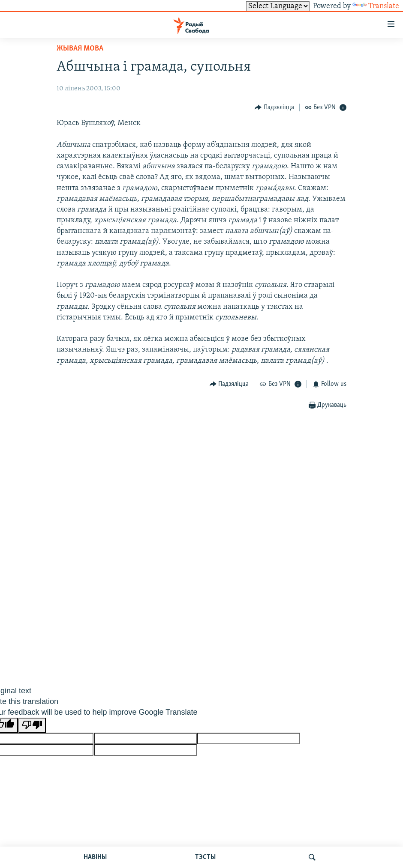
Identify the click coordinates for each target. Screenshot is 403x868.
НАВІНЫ (95, 857)
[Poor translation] (32, 725)
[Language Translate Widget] (278, 6)
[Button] (274, 107)
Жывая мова (80, 49)
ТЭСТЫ (205, 857)
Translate (376, 6)
